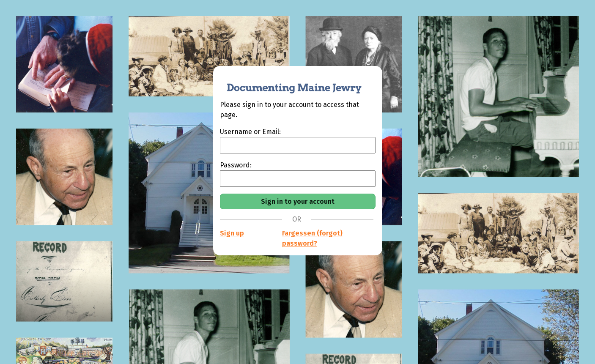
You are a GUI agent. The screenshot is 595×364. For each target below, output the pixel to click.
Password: (236, 165)
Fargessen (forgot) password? (312, 238)
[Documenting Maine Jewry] (290, 83)
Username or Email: (250, 132)
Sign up (232, 233)
